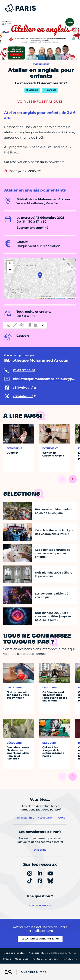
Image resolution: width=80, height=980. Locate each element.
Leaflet (43, 298)
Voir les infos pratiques (40, 102)
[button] (40, 275)
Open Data (22, 959)
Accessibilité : (53, 953)
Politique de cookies (45, 959)
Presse (7, 959)
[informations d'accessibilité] (25, 325)
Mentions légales (14, 953)
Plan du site (69, 959)
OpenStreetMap (61, 298)
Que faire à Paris (34, 972)
